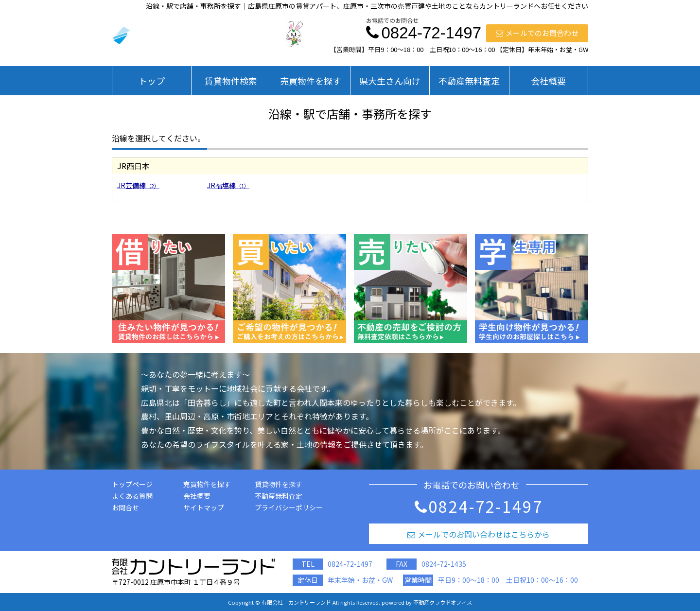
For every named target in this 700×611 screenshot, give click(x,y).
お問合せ (125, 507)
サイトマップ (204, 507)
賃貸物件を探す (279, 484)
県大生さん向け (390, 81)
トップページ (132, 484)
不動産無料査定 (469, 81)
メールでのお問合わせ (537, 33)
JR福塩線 (228, 185)
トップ (152, 81)
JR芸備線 (138, 185)
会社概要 (548, 81)
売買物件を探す (311, 81)
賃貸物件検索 (231, 81)
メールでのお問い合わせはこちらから (479, 534)
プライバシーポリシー (289, 507)
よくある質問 (132, 496)
